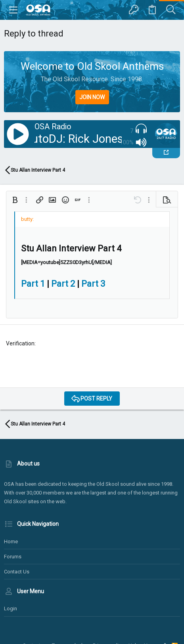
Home (11, 541)
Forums (13, 557)
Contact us (17, 572)
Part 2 (63, 284)
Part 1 (33, 284)
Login (11, 609)
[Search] (171, 10)
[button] (13, 10)
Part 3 (93, 284)
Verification (20, 343)
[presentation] (66, 366)
